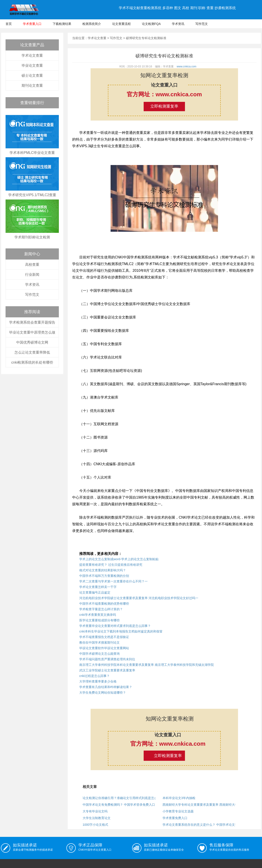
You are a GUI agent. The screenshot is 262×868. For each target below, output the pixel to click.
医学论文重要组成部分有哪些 (99, 620)
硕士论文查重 (32, 76)
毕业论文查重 (32, 65)
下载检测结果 (62, 24)
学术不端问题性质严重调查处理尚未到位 (107, 659)
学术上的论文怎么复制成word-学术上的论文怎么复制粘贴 (119, 559)
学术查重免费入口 (175, 818)
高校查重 (32, 265)
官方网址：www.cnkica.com (164, 94)
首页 (9, 24)
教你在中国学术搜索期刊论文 (99, 642)
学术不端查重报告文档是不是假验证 (104, 637)
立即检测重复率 (164, 106)
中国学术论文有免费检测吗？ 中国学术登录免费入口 (119, 805)
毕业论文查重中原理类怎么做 (32, 332)
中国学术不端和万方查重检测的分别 (104, 576)
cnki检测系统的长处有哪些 (32, 362)
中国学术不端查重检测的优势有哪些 (104, 604)
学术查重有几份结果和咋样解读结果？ (106, 687)
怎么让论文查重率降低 (32, 352)
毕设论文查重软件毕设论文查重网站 (104, 648)
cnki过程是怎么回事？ (94, 676)
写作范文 (202, 24)
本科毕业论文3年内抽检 (179, 798)
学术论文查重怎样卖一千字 (98, 587)
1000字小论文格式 (95, 825)
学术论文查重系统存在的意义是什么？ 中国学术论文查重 (202, 825)
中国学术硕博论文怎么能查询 (99, 654)
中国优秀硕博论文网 (32, 342)
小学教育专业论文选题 (178, 811)
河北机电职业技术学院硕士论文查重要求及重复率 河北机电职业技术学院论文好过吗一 (139, 598)
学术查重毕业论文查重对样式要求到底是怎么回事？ (115, 626)
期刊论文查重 (32, 86)
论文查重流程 (121, 24)
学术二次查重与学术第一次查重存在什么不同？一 (113, 581)
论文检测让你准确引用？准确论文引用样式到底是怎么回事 (123, 798)
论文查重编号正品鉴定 (95, 592)
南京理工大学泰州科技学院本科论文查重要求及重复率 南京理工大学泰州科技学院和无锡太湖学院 (147, 665)
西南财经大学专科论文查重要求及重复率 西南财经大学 (200, 805)
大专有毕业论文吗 (95, 811)
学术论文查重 (32, 55)
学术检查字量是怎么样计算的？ (101, 609)
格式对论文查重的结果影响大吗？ (103, 570)
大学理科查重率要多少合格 (98, 681)
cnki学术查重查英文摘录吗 (98, 615)
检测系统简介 (92, 24)
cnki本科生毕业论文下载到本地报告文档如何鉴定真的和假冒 (121, 631)
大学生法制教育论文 (97, 818)
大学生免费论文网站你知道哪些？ (103, 693)
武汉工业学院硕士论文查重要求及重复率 (107, 670)
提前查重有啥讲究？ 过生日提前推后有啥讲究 (111, 565)
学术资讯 (178, 24)
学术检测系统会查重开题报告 (32, 322)
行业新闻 (32, 275)
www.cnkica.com (187, 66)
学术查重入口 (32, 24)
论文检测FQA (151, 24)
